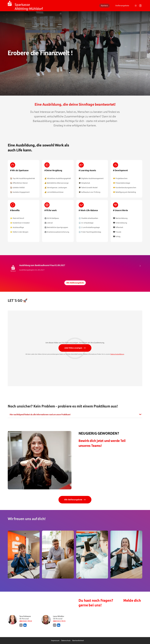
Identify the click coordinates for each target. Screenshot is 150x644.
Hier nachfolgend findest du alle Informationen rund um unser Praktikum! (40, 415)
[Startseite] (25, 6)
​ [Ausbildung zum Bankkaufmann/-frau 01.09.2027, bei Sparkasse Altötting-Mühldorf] (75, 268)
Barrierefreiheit (78, 640)
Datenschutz (66, 640)
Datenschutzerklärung (117, 355)
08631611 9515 (59, 621)
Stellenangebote (122, 6)
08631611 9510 (26, 621)
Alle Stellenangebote (75, 283)
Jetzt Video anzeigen (73, 349)
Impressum (55, 640)
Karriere (104, 6)
